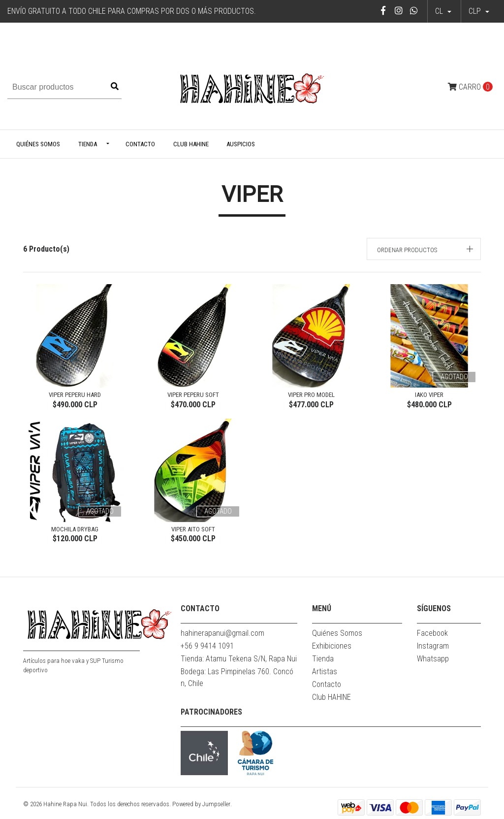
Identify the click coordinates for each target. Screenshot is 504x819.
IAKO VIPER (429, 395)
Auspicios (241, 144)
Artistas (325, 672)
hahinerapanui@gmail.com (222, 633)
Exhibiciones (332, 646)
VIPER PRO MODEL (311, 395)
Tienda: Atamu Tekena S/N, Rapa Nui (239, 659)
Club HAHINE (191, 144)
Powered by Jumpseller (201, 804)
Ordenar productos (407, 250)
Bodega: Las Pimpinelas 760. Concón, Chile (237, 677)
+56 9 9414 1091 (207, 646)
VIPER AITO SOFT (193, 529)
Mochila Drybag (75, 529)
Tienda (88, 144)
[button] (479, 11)
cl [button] (440, 11)
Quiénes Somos (38, 144)
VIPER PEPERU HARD (75, 395)
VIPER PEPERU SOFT (193, 395)
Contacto (140, 144)
